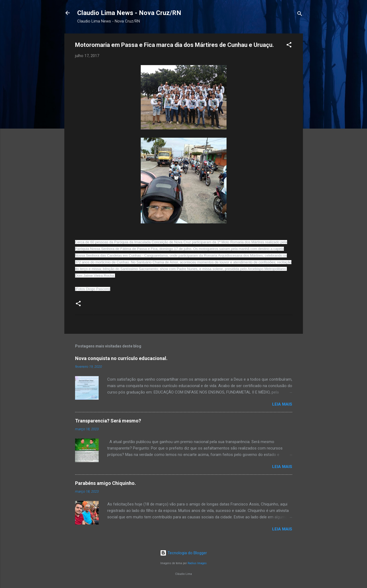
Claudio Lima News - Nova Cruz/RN (129, 13)
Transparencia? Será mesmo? (108, 421)
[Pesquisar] (300, 15)
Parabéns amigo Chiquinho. (105, 483)
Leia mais (282, 404)
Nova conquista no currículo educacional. (121, 358)
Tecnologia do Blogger (183, 553)
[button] (289, 46)
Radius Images (197, 563)
